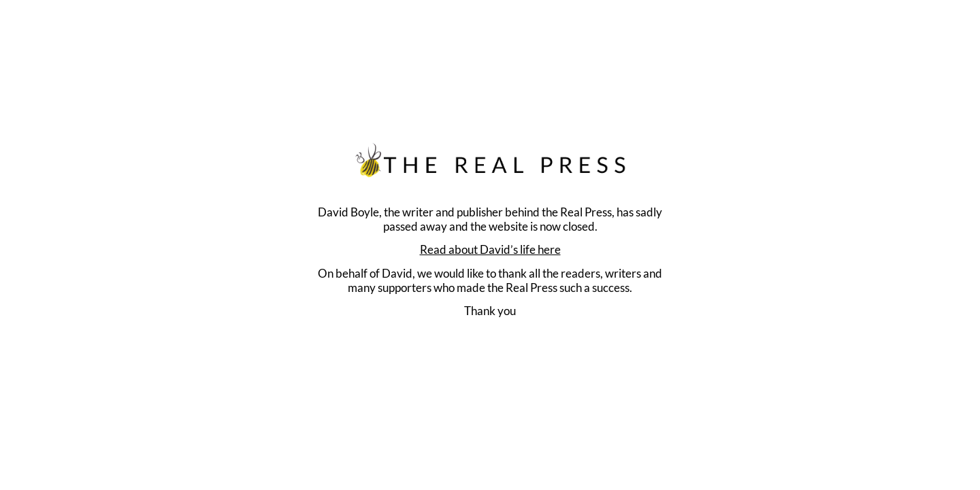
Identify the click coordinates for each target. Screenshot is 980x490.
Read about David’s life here (490, 249)
